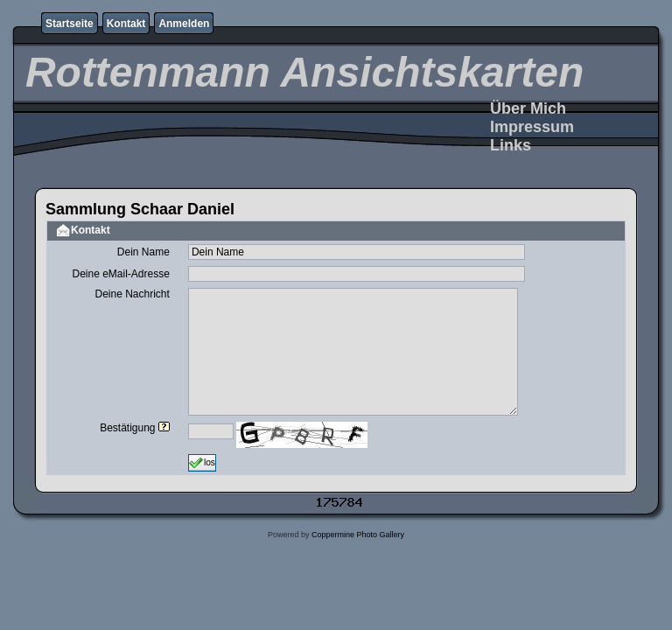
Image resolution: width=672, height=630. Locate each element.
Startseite (70, 24)
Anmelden (184, 24)
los (202, 463)
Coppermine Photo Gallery (358, 535)
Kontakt (126, 24)
